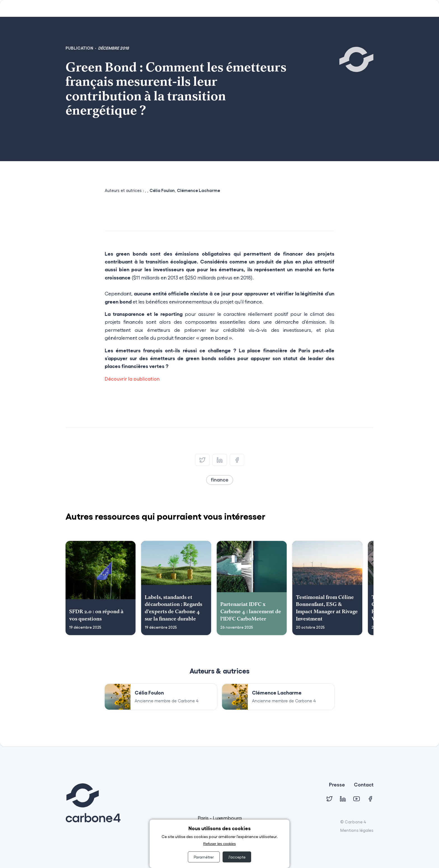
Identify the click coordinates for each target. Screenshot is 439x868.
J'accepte (237, 857)
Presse (337, 785)
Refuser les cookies (219, 844)
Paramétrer (204, 857)
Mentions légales (357, 830)
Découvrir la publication (132, 379)
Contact (364, 785)
